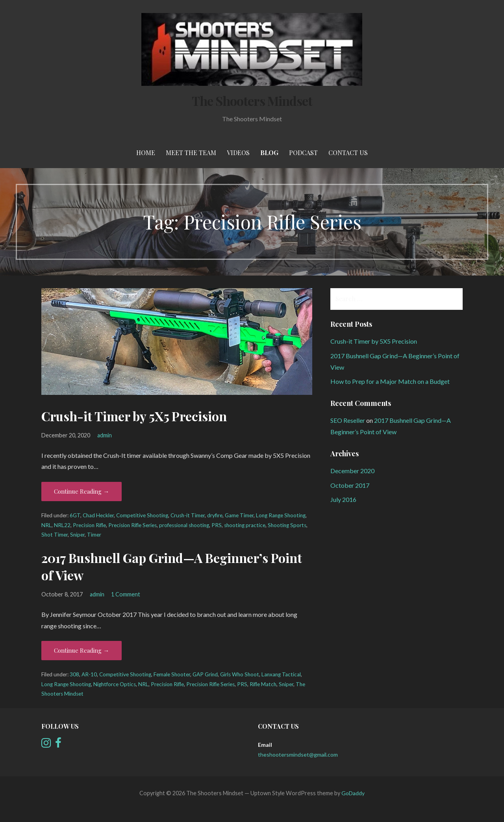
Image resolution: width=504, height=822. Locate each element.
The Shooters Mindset (252, 101)
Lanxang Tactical (281, 674)
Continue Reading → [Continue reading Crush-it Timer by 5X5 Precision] (82, 491)
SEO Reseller (348, 420)
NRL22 (62, 525)
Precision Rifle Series (132, 525)
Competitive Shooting (142, 515)
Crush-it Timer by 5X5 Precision (134, 416)
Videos (238, 153)
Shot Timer (55, 535)
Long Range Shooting (281, 515)
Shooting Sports (287, 525)
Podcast (303, 153)
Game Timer (239, 515)
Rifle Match (263, 684)
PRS (217, 525)
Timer (94, 535)
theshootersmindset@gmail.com (298, 754)
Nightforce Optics (115, 684)
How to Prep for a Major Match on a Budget (390, 381)
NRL (46, 525)
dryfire (215, 515)
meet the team (191, 153)
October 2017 (350, 485)
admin (105, 435)
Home (146, 153)
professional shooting (184, 525)
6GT (75, 515)
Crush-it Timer (188, 515)
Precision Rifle (89, 525)
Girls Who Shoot (240, 674)
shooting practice (245, 525)
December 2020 (352, 471)
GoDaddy (353, 793)
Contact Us (348, 153)
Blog (269, 153)
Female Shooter (172, 674)
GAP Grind (205, 674)
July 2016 (343, 499)
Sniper (77, 535)
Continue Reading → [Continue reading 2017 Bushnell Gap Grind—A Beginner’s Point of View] (82, 650)
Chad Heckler (98, 515)
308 (74, 674)
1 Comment (126, 594)
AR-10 (89, 674)
